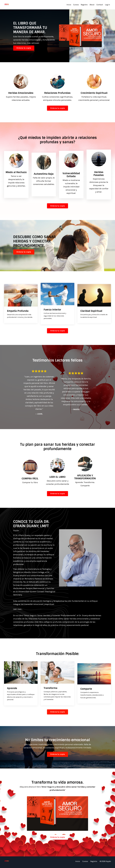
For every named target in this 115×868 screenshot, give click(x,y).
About (92, 5)
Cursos (76, 5)
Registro (84, 5)
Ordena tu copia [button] (24, 48)
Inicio (69, 5)
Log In (107, 5)
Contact (100, 5)
